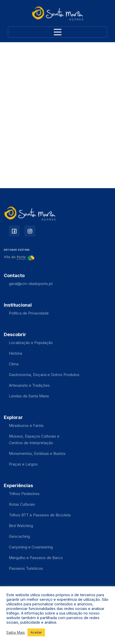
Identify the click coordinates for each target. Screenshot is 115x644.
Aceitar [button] (36, 632)
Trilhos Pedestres (24, 494)
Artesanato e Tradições (29, 385)
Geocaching (19, 536)
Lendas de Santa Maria (29, 396)
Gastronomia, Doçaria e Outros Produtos (44, 375)
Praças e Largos (23, 464)
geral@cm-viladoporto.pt (31, 284)
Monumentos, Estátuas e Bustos (37, 453)
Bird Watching (21, 526)
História (15, 353)
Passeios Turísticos (26, 568)
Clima (14, 364)
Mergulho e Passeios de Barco (36, 558)
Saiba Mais (16, 633)
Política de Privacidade (29, 313)
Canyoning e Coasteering (31, 547)
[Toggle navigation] (58, 32)
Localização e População (31, 343)
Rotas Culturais (22, 504)
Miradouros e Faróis (26, 425)
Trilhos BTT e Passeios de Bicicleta (40, 515)
